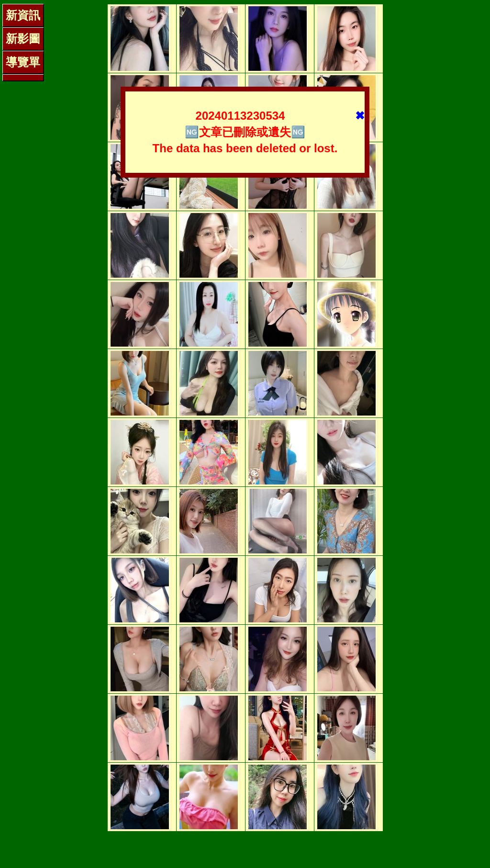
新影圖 (23, 39)
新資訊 (23, 15)
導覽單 (23, 62)
